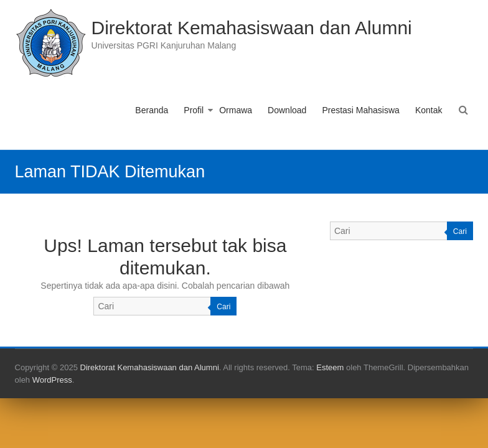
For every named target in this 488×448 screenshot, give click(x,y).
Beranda (152, 110)
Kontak (429, 110)
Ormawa (236, 110)
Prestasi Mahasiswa (361, 110)
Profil (194, 110)
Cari (223, 307)
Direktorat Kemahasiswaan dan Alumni (252, 28)
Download (287, 110)
